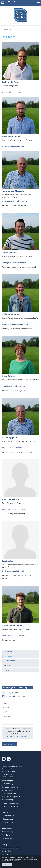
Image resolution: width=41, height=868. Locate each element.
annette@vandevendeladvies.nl (14, 509)
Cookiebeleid (6, 851)
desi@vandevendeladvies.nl (13, 571)
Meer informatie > (15, 861)
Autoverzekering (7, 784)
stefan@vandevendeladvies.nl (14, 263)
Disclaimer (5, 854)
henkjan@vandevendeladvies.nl (14, 201)
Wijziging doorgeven (9, 822)
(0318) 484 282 (12, 693)
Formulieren (6, 835)
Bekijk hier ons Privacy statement (16, 736)
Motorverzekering (8, 790)
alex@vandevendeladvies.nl (13, 147)
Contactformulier (8, 816)
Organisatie (7, 30)
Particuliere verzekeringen (11, 803)
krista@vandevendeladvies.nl (13, 386)
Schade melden (7, 819)
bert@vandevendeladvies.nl (13, 92)
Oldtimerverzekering (9, 793)
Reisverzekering (7, 800)
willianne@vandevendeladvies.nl (15, 324)
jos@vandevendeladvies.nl (12, 448)
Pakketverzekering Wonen (11, 797)
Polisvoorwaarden (8, 838)
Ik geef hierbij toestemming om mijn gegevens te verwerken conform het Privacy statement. (18, 731)
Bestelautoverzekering (10, 787)
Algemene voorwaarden (10, 848)
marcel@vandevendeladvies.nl (14, 636)
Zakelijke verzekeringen (10, 806)
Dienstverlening (7, 832)
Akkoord (7, 865)
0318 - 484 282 (8, 777)
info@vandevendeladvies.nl (17, 696)
